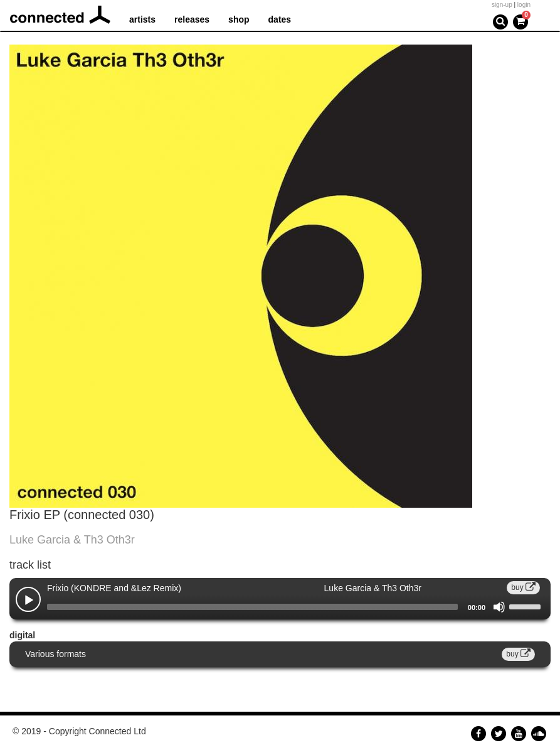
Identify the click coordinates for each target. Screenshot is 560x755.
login (524, 5)
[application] (280, 607)
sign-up (502, 5)
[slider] (252, 607)
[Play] (29, 601)
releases (192, 19)
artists (142, 19)
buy (523, 587)
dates (280, 19)
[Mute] (499, 607)
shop (239, 19)
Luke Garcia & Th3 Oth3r (72, 540)
